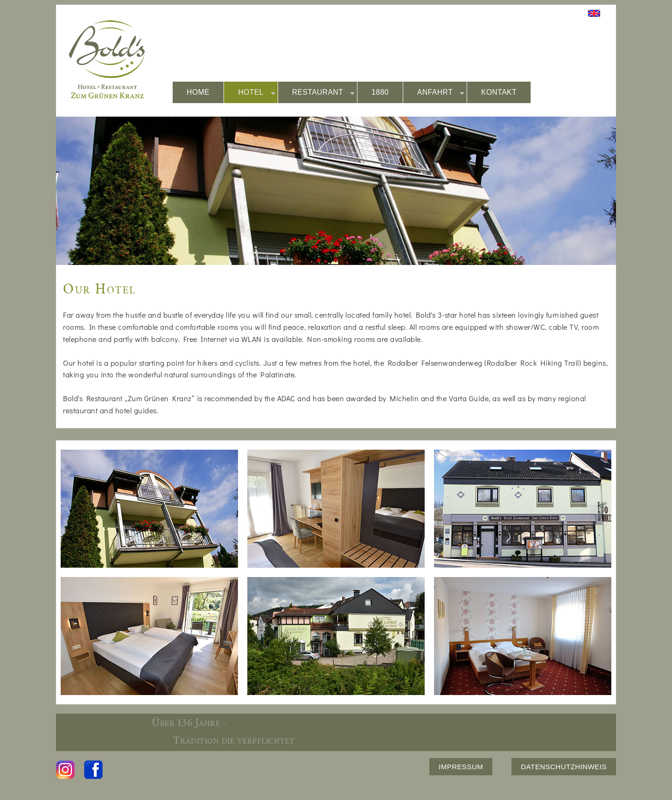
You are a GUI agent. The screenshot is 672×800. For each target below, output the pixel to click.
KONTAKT (499, 92)
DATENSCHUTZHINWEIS (564, 767)
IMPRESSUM (461, 767)
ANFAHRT (441, 93)
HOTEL (257, 93)
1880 (380, 92)
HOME (198, 92)
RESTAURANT (324, 93)
